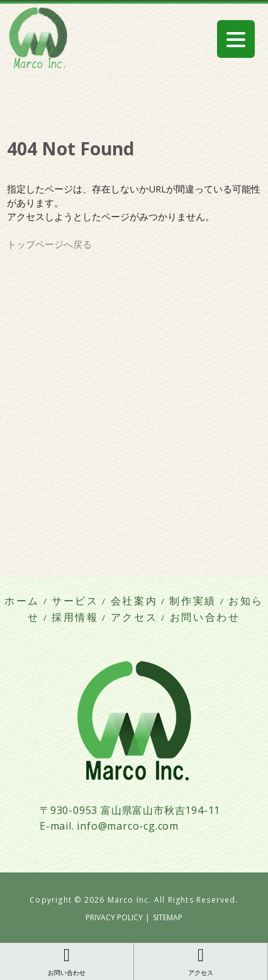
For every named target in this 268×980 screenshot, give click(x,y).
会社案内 (134, 601)
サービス (75, 601)
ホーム (22, 601)
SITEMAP (168, 917)
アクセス (134, 617)
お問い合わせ (205, 617)
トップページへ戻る (49, 244)
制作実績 (193, 601)
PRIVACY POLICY (114, 917)
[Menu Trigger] (236, 39)
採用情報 (75, 617)
